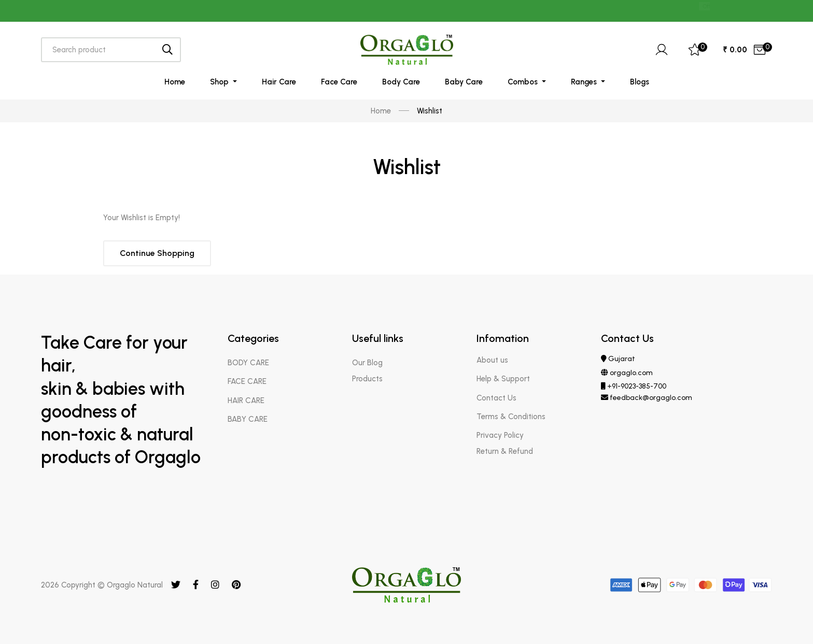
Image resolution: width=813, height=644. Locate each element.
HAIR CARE (246, 400)
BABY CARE (248, 419)
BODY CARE (248, 363)
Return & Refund (505, 451)
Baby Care (464, 82)
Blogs (640, 82)
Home (175, 82)
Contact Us (496, 398)
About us (492, 360)
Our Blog (367, 363)
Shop (220, 82)
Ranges (585, 82)
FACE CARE (247, 381)
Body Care (401, 82)
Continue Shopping (157, 253)
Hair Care (279, 82)
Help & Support (503, 379)
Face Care (339, 82)
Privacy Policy (500, 435)
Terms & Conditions (511, 417)
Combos (524, 82)
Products (367, 379)
